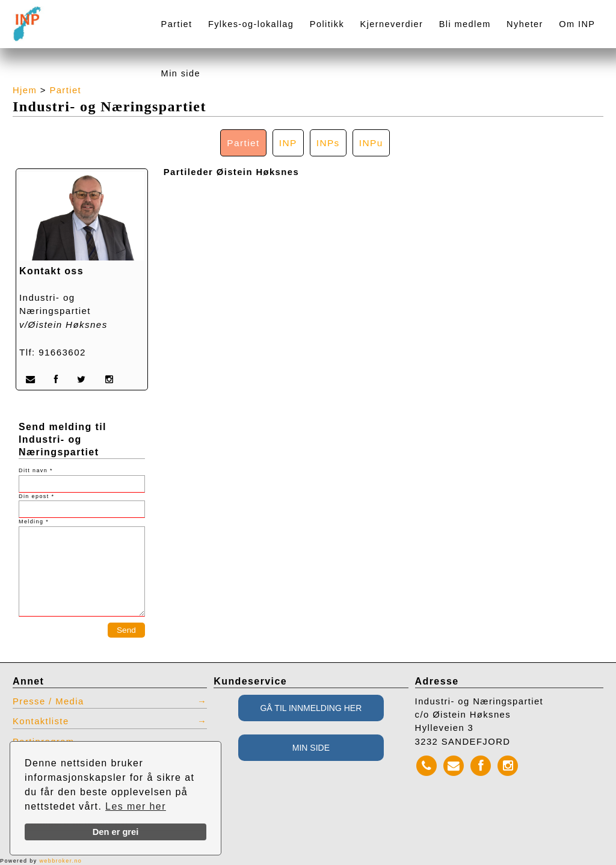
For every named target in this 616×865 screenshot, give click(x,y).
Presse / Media (48, 701)
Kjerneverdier (392, 24)
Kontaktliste (41, 721)
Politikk (327, 24)
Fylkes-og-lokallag (251, 24)
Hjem (25, 90)
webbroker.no (60, 861)
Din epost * (36, 496)
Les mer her (136, 806)
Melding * (34, 522)
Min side (181, 73)
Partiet (177, 24)
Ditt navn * (36, 470)
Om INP (577, 24)
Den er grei (116, 832)
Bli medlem (465, 24)
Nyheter (525, 24)
